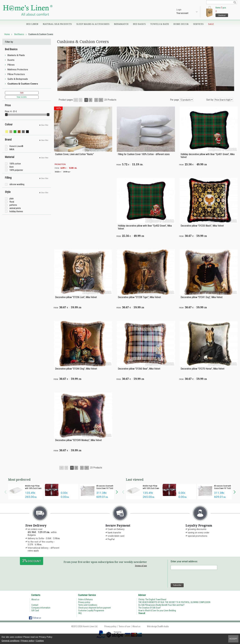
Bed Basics (139, 24)
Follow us (35, 618)
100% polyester (16, 170)
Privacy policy (28, 641)
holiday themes (16, 211)
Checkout (222, 15)
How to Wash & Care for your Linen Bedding (157, 610)
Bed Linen (32, 24)
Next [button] (117, 492)
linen (12, 167)
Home (7, 34)
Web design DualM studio (158, 626)
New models (22, 97)
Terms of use (141, 566)
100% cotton (15, 164)
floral (12, 202)
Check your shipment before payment (94, 608)
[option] (25, 492)
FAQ (80, 613)
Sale (211, 24)
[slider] (6, 115)
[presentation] (194, 576)
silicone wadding (17, 184)
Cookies (40, 641)
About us (35, 599)
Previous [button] (5, 492)
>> (101, 100)
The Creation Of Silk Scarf (149, 608)
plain (12, 199)
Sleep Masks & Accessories (93, 24)
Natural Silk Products (57, 24)
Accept (233, 639)
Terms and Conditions (88, 605)
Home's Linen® (16, 146)
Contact (35, 605)
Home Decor (181, 24)
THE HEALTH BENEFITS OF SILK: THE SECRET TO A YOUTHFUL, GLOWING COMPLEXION (174, 602)
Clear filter (44, 125)
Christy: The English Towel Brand (152, 599)
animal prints (15, 208)
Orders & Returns (85, 599)
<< (76, 100)
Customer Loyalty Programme (91, 610)
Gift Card (35, 610)
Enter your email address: (184, 561)
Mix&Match (121, 24)
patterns (13, 205)
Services (198, 24)
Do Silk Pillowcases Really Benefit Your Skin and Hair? (161, 605)
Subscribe (177, 585)
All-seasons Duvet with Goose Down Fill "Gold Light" (105, 488)
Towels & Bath (160, 24)
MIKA (12, 149)
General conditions (10, 641)
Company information (41, 608)
